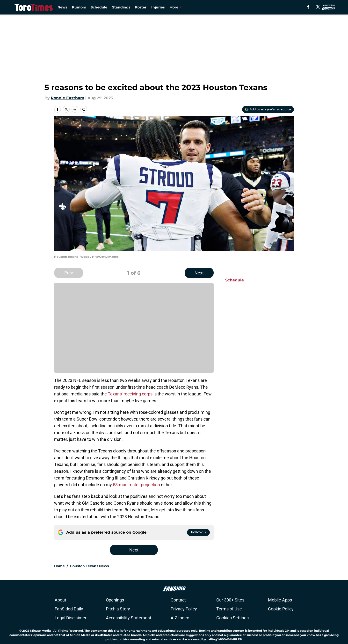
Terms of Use (229, 609)
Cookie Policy (281, 609)
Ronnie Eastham (68, 98)
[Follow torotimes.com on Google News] (198, 532)
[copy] (84, 109)
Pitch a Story (118, 609)
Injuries (158, 7)
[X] (318, 7)
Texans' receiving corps (130, 394)
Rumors (79, 7)
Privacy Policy (184, 609)
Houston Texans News (89, 566)
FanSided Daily (69, 609)
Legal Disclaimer (71, 618)
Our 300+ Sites (230, 600)
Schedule (99, 7)
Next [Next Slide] (199, 273)
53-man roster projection (136, 485)
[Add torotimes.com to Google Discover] (268, 109)
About (60, 600)
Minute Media (40, 631)
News (62, 7)
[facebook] (308, 7)
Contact (178, 600)
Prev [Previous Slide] (69, 273)
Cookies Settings (232, 618)
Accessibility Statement (129, 618)
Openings (115, 600)
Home (59, 566)
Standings (121, 7)
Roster (141, 7)
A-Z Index (180, 618)
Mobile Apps (280, 600)
